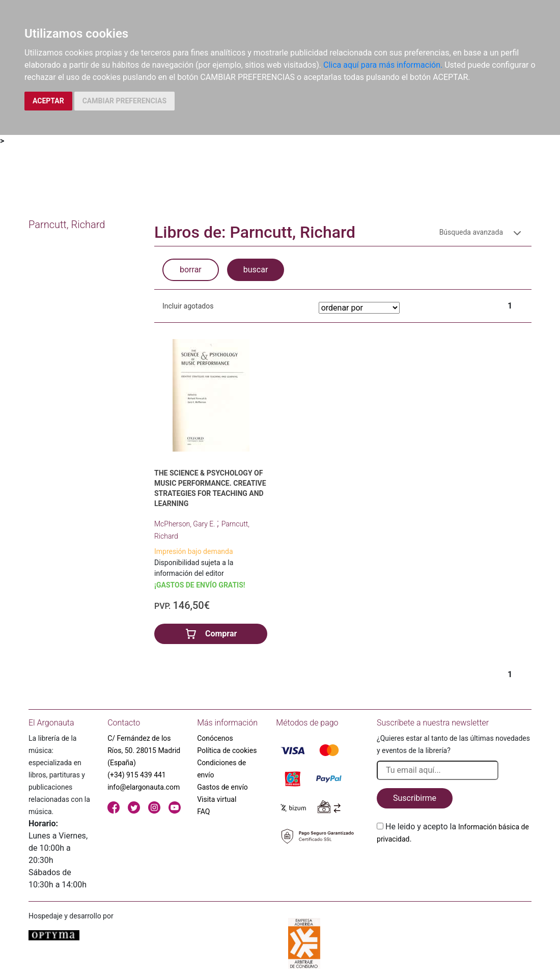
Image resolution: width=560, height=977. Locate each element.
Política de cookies (227, 750)
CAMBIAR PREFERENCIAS (124, 101)
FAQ (203, 812)
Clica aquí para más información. (383, 65)
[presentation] (454, 869)
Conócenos (215, 738)
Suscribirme (415, 798)
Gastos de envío (222, 787)
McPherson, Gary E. (186, 524)
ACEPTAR (48, 101)
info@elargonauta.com (144, 787)
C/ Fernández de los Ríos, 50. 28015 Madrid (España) (144, 750)
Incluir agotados (188, 306)
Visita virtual (217, 799)
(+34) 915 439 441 (137, 775)
